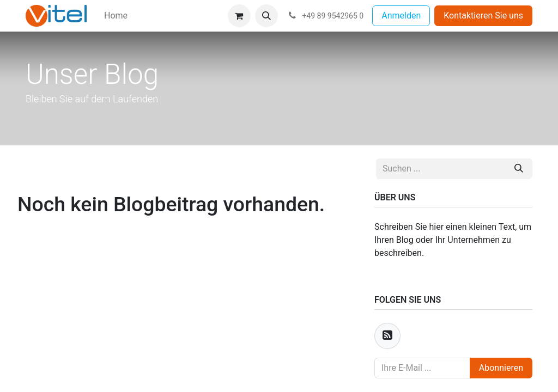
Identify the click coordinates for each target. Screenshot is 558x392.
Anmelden (401, 16)
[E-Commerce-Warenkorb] (239, 16)
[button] (266, 16)
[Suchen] (519, 169)
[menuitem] (116, 16)
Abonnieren (501, 368)
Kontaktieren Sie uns (483, 16)
